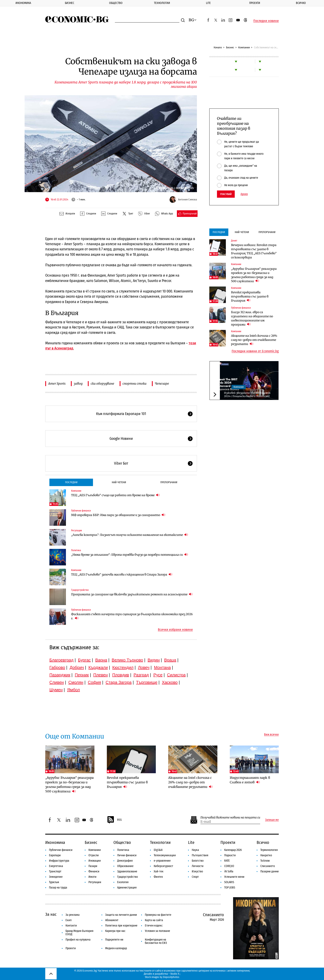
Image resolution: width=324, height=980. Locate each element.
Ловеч (144, 667)
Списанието (268, 866)
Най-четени (119, 482)
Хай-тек (159, 871)
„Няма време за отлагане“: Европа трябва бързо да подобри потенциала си (130, 555)
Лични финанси (127, 855)
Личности (198, 866)
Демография (125, 861)
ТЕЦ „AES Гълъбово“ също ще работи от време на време (115, 495)
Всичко (301, 3)
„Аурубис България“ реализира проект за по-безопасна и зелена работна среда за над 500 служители (254, 275)
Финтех (158, 877)
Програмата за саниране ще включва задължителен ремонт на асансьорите (132, 594)
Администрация (127, 888)
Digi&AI (158, 850)
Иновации (95, 861)
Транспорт (55, 871)
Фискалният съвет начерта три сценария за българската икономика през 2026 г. (132, 616)
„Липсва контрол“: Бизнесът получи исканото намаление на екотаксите (130, 535)
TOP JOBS (230, 888)
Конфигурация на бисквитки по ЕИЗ (156, 941)
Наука (195, 850)
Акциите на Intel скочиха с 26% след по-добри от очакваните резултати (254, 340)
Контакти (71, 926)
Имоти (92, 877)
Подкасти (230, 855)
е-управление (162, 861)
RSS (114, 820)
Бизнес (70, 3)
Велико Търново (127, 660)
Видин (154, 660)
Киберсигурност (163, 866)
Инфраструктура (59, 861)
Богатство (198, 861)
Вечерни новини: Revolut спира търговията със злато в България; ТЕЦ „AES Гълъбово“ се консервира (254, 251)
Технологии (162, 3)
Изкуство (197, 871)
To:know (265, 861)
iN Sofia (229, 871)
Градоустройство (80, 590)
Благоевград (61, 660)
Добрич (77, 667)
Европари (55, 855)
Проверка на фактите (158, 915)
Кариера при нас (115, 931)
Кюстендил (123, 667)
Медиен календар (116, 948)
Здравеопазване (127, 871)
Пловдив (121, 675)
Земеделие (56, 877)
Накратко (266, 855)
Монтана (162, 667)
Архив (244, 194)
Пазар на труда (58, 888)
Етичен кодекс (154, 926)
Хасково (170, 682)
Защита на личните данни (121, 915)
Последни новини (266, 21)
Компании (244, 47)
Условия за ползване (157, 931)
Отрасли (94, 855)
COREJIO (229, 866)
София (94, 682)
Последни (71, 482)
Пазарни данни (270, 871)
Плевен (101, 675)
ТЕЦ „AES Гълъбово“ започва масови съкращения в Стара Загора (122, 574)
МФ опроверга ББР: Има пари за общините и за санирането (118, 515)
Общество (116, 3)
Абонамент (112, 920)
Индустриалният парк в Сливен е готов (250, 780)
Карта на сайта (154, 920)
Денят (234, 241)
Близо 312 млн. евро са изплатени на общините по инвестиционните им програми (252, 318)
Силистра (176, 675)
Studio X (175, 974)
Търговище (147, 682)
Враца (170, 660)
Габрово (57, 667)
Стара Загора (119, 682)
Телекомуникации (165, 855)
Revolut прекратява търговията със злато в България (250, 296)
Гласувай (226, 194)
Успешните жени (234, 877)
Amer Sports (57, 384)
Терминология (269, 850)
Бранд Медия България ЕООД (79, 933)
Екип (68, 920)
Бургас (85, 660)
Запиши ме (272, 820)
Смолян (76, 682)
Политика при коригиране (121, 926)
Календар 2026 (233, 850)
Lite (208, 3)
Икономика (23, 3)
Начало (218, 47)
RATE (227, 861)
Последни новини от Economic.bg (255, 351)
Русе (158, 675)
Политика (76, 550)
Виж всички (271, 735)
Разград (141, 675)
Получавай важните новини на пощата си (230, 818)
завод (78, 384)
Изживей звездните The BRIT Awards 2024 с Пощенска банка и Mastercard (247, 394)
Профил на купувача (78, 940)
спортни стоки (135, 384)
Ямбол (74, 690)
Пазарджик (60, 675)
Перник (82, 675)
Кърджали (98, 667)
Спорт (195, 877)
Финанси (94, 871)
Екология (123, 882)
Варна (101, 660)
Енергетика (56, 866)
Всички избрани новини (175, 630)
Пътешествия (200, 855)
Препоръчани (169, 482)
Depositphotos (171, 977)
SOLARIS (229, 882)
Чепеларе (162, 384)
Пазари (93, 866)
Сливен (57, 682)
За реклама (73, 915)
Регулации (76, 530)
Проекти (255, 3)
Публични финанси (81, 511)
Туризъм (54, 882)
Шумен (56, 690)
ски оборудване (102, 384)
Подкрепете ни (114, 940)
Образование (125, 866)
